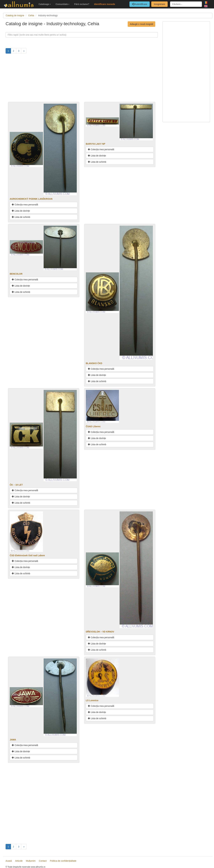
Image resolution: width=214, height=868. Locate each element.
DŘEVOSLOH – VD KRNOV (100, 632)
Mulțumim (31, 861)
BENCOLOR (16, 274)
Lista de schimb (21, 217)
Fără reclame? (82, 4)
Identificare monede (105, 4)
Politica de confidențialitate (63, 861)
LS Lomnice (92, 700)
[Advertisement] (82, 80)
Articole (19, 861)
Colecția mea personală (25, 205)
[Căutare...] (186, 4)
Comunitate (62, 4)
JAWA (13, 740)
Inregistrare (159, 4)
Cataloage (45, 4)
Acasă (9, 861)
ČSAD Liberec (93, 426)
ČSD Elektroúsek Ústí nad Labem (27, 555)
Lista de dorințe (21, 211)
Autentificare (140, 4)
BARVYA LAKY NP (96, 144)
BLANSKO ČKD (94, 363)
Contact (43, 861)
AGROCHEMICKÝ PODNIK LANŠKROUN (31, 199)
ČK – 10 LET (16, 485)
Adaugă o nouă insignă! (141, 24)
